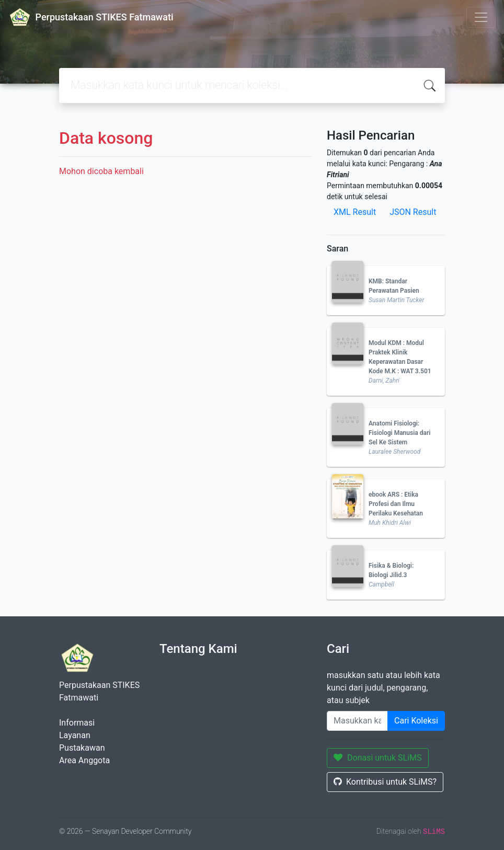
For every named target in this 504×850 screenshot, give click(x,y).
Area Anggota (84, 760)
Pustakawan (82, 748)
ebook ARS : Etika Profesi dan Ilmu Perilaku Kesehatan (396, 504)
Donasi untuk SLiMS (378, 758)
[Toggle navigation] (481, 17)
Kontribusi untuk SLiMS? (385, 782)
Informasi (77, 723)
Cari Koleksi (416, 721)
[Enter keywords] (357, 721)
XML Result (355, 212)
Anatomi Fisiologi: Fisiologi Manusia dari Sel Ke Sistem (399, 433)
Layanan (75, 735)
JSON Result (413, 212)
